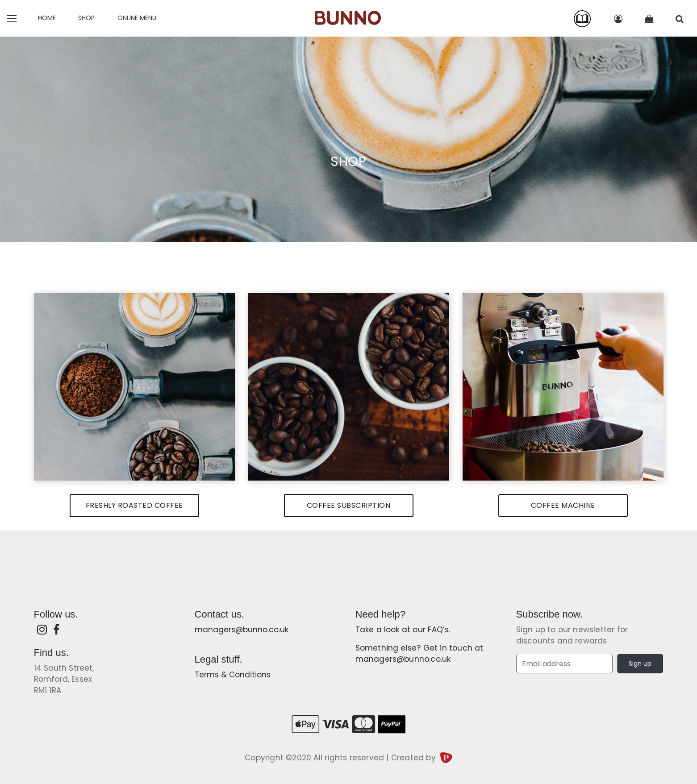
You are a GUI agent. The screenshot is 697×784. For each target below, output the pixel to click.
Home (47, 18)
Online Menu (137, 18)
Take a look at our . (403, 630)
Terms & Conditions (233, 675)
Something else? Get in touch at (419, 653)
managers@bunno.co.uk (242, 630)
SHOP (86, 18)
